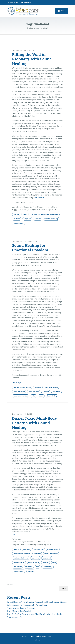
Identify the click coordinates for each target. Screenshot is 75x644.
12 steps (16, 214)
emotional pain (39, 549)
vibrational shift (19, 223)
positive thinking (19, 562)
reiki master (17, 567)
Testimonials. (39, 198)
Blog (14, 50)
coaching (34, 214)
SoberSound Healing (51, 219)
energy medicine (53, 549)
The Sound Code (34, 636)
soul (38, 567)
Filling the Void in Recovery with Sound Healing (32, 59)
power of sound (34, 562)
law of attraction (19, 392)
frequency (27, 219)
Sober (34, 396)
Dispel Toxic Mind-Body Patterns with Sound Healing (35, 423)
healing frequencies (51, 554)
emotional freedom (51, 387)
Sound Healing (52, 396)
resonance (29, 567)
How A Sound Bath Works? (19, 611)
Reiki (54, 562)
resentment (56, 392)
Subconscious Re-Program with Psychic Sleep (27, 605)
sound (41, 396)
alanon (25, 214)
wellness (31, 571)
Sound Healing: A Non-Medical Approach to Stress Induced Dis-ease (37, 602)
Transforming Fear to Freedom (21, 608)
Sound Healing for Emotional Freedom (30, 248)
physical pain (47, 558)
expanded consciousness (22, 554)
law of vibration (34, 392)
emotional (17, 219)
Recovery (38, 219)
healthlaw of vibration (21, 558)
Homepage (16, 382)
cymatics (16, 549)
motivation (35, 558)
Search (10, 584)
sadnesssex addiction (21, 396)
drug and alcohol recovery (49, 214)
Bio (13, 534)
